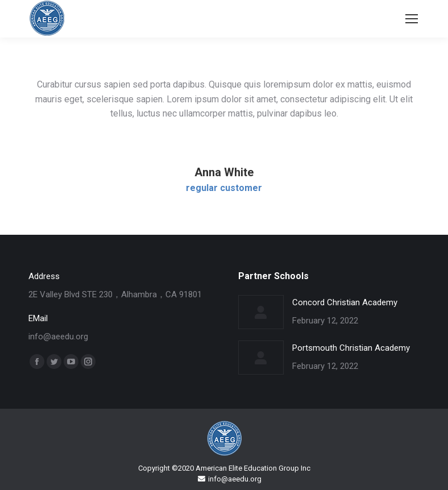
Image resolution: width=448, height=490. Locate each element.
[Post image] (261, 312)
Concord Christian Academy (345, 302)
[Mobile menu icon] (412, 19)
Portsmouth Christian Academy (351, 348)
